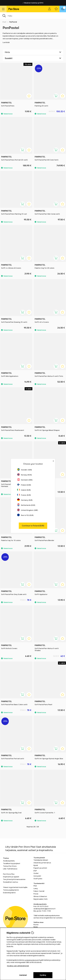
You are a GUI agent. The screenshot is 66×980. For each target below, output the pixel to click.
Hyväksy (43, 975)
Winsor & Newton (40, 896)
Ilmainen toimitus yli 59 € (33, 3)
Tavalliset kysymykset (12, 863)
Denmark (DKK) (25, 480)
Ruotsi (36, 925)
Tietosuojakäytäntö (11, 890)
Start (4, 22)
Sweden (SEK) (24, 470)
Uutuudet (37, 876)
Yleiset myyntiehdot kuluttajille (15, 887)
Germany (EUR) (25, 500)
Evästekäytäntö (9, 893)
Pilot (35, 886)
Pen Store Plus (9, 874)
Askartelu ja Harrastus (42, 863)
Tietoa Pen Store (10, 866)
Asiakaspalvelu (9, 861)
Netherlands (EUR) (26, 505)
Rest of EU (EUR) (25, 515)
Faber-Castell (39, 891)
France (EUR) (24, 495)
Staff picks (38, 879)
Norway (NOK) (24, 475)
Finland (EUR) (24, 485)
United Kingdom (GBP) (28, 510)
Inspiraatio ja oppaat (11, 877)
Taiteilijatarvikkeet (41, 860)
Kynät (36, 865)
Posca (36, 894)
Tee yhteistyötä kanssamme (14, 879)
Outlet (36, 873)
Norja (36, 927)
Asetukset (23, 975)
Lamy (36, 888)
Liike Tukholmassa (10, 869)
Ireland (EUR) (24, 490)
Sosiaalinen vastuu (10, 882)
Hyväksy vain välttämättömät (18, 966)
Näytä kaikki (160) (40, 899)
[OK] (33, 16)
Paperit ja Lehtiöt (40, 868)
